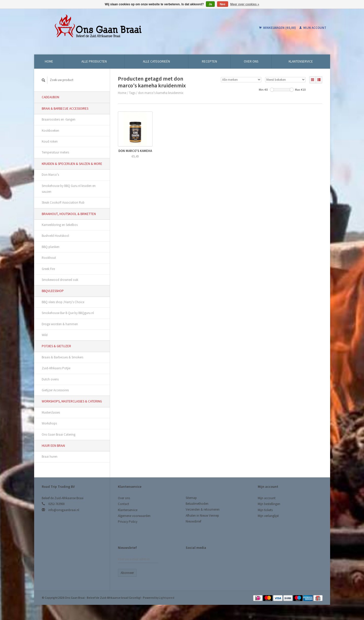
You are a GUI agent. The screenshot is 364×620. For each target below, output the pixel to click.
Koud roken (50, 141)
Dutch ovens (50, 379)
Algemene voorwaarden (134, 516)
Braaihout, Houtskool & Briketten (69, 214)
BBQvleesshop (53, 291)
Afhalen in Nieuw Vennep (202, 516)
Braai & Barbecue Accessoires (65, 109)
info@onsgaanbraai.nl (64, 510)
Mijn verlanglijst (268, 516)
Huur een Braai (53, 446)
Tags (132, 93)
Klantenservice (301, 61)
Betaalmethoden (197, 504)
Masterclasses (51, 412)
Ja (210, 4)
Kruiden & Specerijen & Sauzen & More (72, 164)
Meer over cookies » (245, 4)
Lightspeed (167, 598)
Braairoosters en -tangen (59, 119)
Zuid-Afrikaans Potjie (56, 368)
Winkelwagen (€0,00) (278, 28)
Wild (45, 335)
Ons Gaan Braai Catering (59, 434)
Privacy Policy (128, 522)
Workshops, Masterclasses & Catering (72, 401)
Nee (223, 4)
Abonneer (127, 573)
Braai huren (50, 457)
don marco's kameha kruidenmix (161, 93)
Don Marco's (50, 175)
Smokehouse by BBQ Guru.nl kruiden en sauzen (69, 189)
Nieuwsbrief (193, 521)
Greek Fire (48, 269)
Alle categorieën (156, 61)
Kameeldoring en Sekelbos (60, 225)
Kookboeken (50, 131)
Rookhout (49, 258)
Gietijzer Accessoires (55, 390)
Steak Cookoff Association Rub (63, 202)
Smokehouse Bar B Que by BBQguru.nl (68, 313)
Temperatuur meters (55, 152)
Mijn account (313, 28)
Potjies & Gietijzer (56, 346)
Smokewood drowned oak (60, 280)
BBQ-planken (51, 247)
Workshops (49, 423)
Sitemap (191, 498)
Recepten (209, 61)
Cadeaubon (50, 97)
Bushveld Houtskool (55, 236)
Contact (123, 504)
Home (49, 61)
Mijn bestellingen (269, 504)
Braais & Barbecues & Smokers (62, 357)
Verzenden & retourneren (203, 509)
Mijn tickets (265, 510)
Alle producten (94, 61)
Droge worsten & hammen (60, 324)
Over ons (251, 61)
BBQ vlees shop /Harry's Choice (63, 302)
